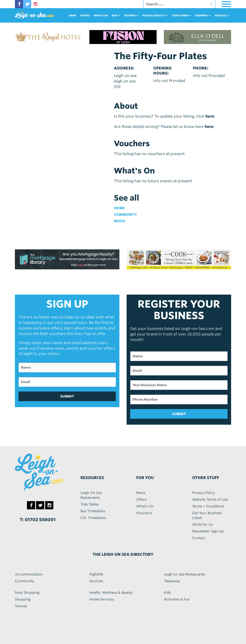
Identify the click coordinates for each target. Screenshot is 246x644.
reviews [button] (131, 15)
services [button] (222, 15)
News (73, 15)
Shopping (23, 599)
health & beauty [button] (155, 15)
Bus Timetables (93, 511)
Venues (21, 606)
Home (119, 208)
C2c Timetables (93, 518)
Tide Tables (90, 504)
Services (96, 581)
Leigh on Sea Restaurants (184, 574)
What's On (101, 15)
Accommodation (29, 574)
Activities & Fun (177, 599)
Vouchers (144, 513)
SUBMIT (67, 396)
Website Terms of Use (210, 499)
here (210, 116)
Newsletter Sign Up (208, 531)
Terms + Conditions (208, 506)
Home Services (102, 599)
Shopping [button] (203, 15)
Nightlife (96, 574)
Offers (85, 15)
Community (125, 215)
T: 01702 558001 (38, 520)
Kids (167, 593)
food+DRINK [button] (181, 15)
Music (120, 221)
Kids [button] (116, 15)
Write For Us (203, 524)
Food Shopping (27, 593)
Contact (199, 538)
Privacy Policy (204, 493)
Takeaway (172, 581)
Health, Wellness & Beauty (111, 593)
